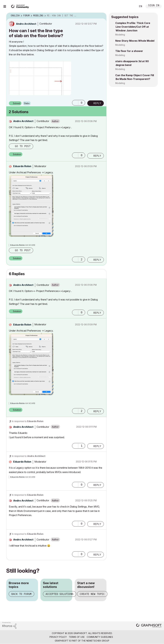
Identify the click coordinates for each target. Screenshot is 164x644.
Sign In (154, 6)
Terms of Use (77, 637)
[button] (40, 78)
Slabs (27, 103)
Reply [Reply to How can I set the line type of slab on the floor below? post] (97, 103)
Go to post (23, 146)
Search (131, 6)
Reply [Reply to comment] (97, 156)
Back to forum (21, 594)
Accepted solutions (60, 594)
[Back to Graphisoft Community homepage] (21, 6)
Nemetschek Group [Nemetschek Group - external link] (98, 641)
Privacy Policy (58, 637)
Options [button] (102, 16)
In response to (28, 421)
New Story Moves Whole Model (135, 41)
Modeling (120, 35)
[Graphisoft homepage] (149, 626)
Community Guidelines (100, 637)
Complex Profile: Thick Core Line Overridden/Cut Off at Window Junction (133, 27)
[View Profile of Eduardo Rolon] (22, 166)
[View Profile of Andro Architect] (26, 24)
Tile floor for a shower (129, 51)
